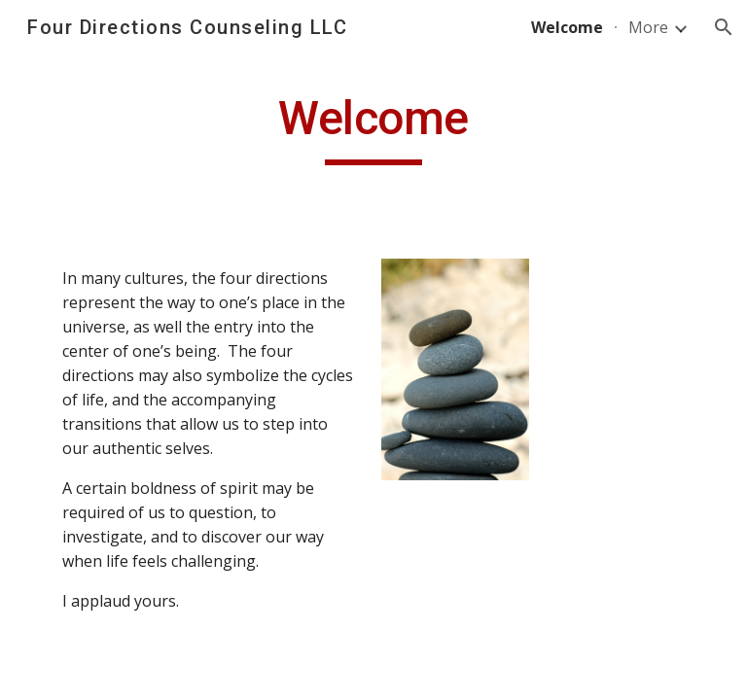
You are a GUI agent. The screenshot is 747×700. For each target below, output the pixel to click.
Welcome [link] (567, 27)
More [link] (648, 27)
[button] (724, 27)
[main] (373, 127)
